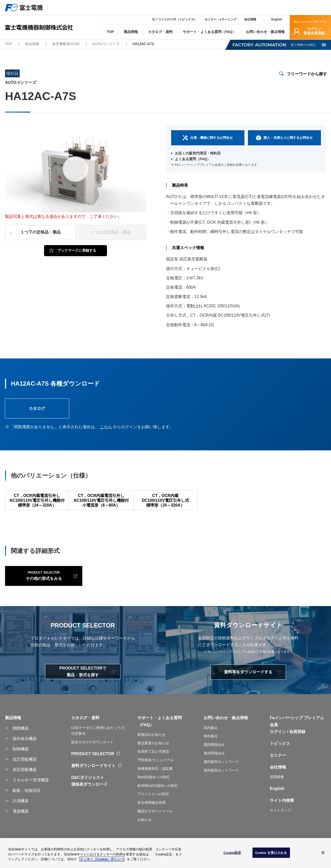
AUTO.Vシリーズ (106, 44)
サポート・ (148, 724)
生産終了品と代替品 (153, 757)
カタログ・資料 (85, 724)
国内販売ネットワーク (221, 767)
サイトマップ (280, 816)
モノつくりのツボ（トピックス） (174, 19)
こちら (106, 428)
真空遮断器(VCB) (66, 44)
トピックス (280, 749)
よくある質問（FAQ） (193, 159)
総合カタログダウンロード (92, 748)
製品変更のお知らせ (153, 749)
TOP (9, 44)
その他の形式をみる (38, 581)
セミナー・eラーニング (221, 19)
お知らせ (144, 825)
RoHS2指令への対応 (154, 783)
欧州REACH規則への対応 (158, 791)
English (277, 19)
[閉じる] (323, 853)
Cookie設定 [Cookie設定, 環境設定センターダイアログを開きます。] (232, 853)
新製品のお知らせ (152, 740)
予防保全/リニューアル (156, 766)
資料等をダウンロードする (248, 678)
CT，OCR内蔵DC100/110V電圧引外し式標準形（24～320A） (165, 501)
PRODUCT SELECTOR (93, 760)
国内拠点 (211, 733)
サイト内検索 (282, 806)
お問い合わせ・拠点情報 (226, 724)
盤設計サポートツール (155, 817)
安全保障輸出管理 (152, 809)
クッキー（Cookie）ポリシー (102, 859)
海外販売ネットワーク (221, 776)
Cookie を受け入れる (271, 853)
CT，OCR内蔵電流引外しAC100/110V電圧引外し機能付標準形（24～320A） (37, 501)
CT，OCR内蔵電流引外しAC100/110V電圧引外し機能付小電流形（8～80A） (101, 501)
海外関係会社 (214, 759)
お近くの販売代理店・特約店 (198, 153)
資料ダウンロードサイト (93, 772)
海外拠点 (211, 742)
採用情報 (277, 783)
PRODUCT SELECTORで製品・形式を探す (83, 678)
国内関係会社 (214, 751)
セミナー (278, 761)
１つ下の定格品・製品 (41, 233)
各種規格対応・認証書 (155, 774)
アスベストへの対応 (153, 800)
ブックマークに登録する (77, 251)
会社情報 (250, 19)
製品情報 (32, 44)
